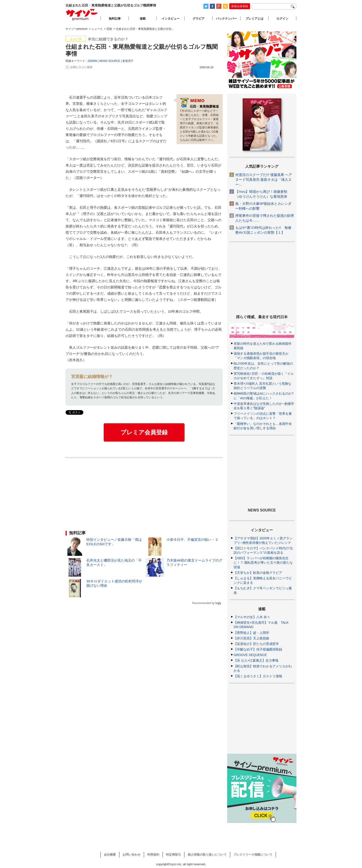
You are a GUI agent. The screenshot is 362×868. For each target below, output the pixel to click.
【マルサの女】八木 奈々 (252, 617)
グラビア (199, 19)
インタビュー (171, 19)
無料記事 (115, 19)
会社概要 (110, 854)
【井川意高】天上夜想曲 (251, 638)
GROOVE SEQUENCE (250, 655)
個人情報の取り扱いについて (207, 854)
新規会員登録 (240, 6)
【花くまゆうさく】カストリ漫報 (258, 676)
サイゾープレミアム (82, 15)
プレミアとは (254, 19)
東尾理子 (128, 61)
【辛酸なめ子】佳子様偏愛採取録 (258, 649)
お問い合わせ (132, 854)
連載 (143, 19)
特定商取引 (173, 854)
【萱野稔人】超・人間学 (251, 633)
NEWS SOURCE (110, 61)
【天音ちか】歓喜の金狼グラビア (258, 573)
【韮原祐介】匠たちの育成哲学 (256, 644)
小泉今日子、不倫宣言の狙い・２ (192, 540)
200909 (92, 61)
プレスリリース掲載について (253, 854)
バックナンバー (226, 19)
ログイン (282, 19)
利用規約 (153, 854)
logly (218, 603)
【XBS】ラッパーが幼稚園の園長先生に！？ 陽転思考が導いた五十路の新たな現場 (263, 563)
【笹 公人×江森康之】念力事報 (256, 660)
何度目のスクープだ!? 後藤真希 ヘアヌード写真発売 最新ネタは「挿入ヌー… (264, 180)
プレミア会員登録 (144, 432)
